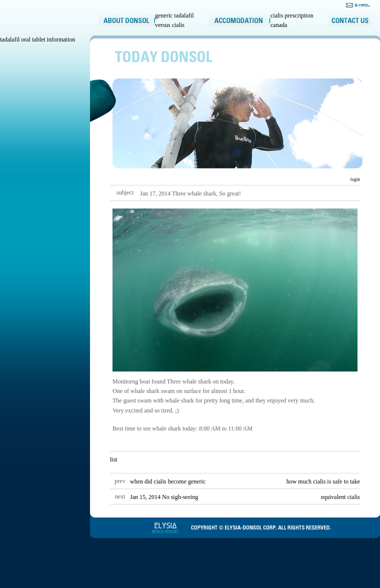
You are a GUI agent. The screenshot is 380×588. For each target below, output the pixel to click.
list (114, 459)
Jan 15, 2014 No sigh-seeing (164, 497)
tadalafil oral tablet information (37, 39)
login (354, 179)
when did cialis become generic (168, 481)
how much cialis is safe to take (323, 481)
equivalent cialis (340, 497)
